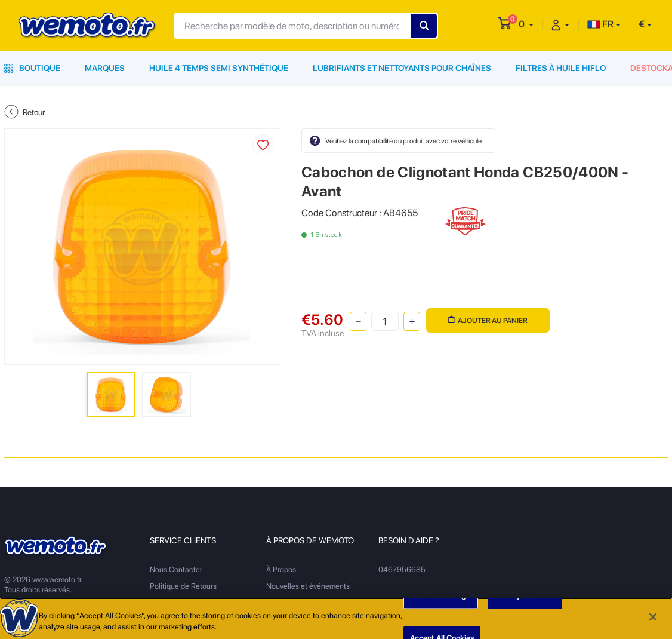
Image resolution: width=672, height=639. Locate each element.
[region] (336, 618)
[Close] (653, 617)
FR (600, 24)
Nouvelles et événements (308, 586)
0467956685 (402, 569)
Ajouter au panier (488, 320)
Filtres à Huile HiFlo (561, 68)
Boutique (32, 68)
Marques (105, 68)
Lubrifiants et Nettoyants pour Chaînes (402, 68)
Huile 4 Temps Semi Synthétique (219, 68)
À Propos (281, 569)
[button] (526, 24)
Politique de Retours (183, 586)
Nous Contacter (176, 569)
